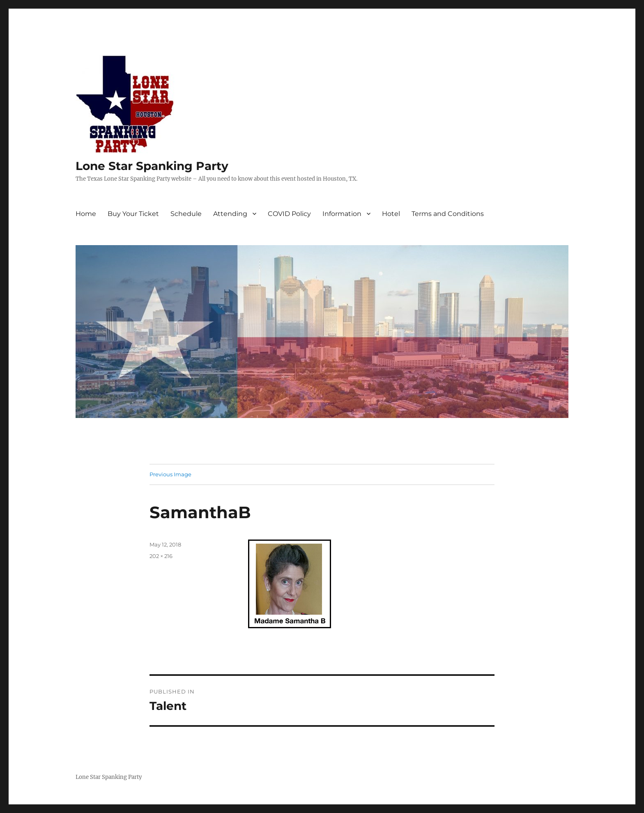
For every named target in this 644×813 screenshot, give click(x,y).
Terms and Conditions (448, 214)
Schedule (186, 214)
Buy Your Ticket (133, 214)
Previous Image (170, 474)
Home (86, 214)
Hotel (391, 214)
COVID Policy (289, 214)
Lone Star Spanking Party (152, 166)
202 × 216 (161, 556)
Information (342, 214)
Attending (230, 214)
